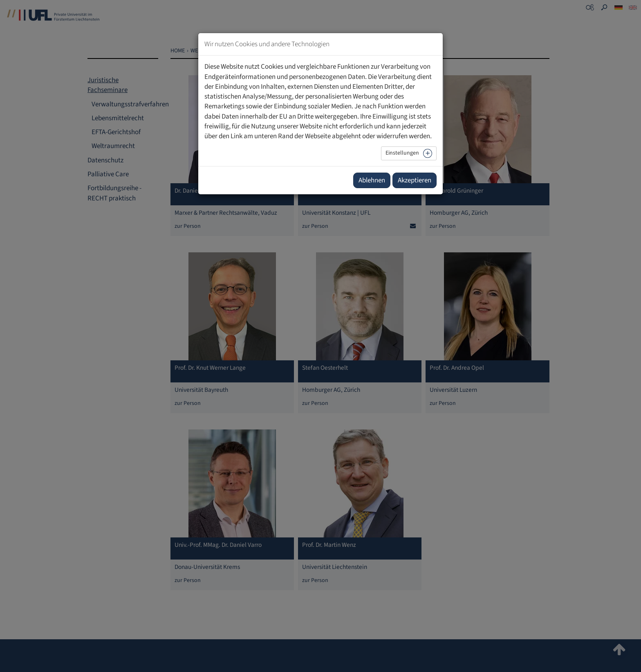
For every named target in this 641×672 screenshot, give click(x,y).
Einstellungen (402, 153)
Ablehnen (372, 180)
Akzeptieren (415, 180)
